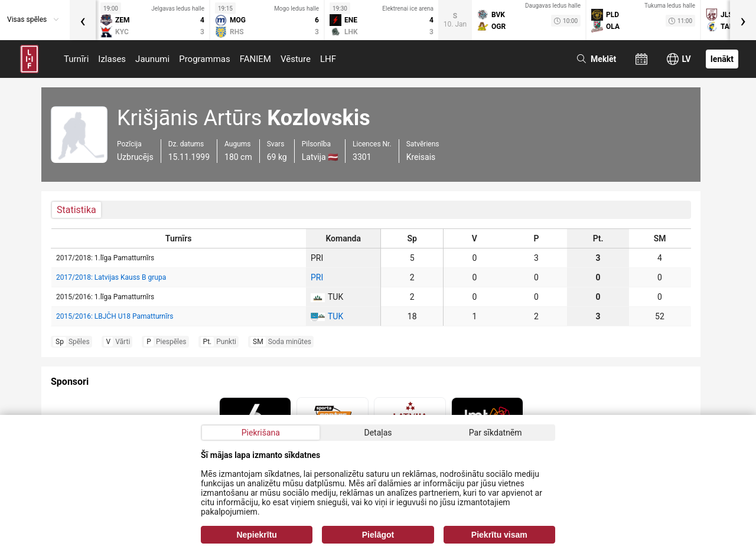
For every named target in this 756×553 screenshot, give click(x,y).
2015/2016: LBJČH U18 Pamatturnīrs (115, 316)
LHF (328, 59)
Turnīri (76, 59)
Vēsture (296, 59)
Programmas (205, 59)
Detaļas (378, 433)
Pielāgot (378, 535)
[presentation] (83, 20)
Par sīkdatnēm (496, 433)
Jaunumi (152, 59)
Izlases (112, 59)
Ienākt (722, 59)
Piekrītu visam (499, 535)
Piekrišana (261, 433)
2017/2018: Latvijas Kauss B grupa (111, 277)
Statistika (76, 210)
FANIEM (255, 59)
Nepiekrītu (256, 535)
